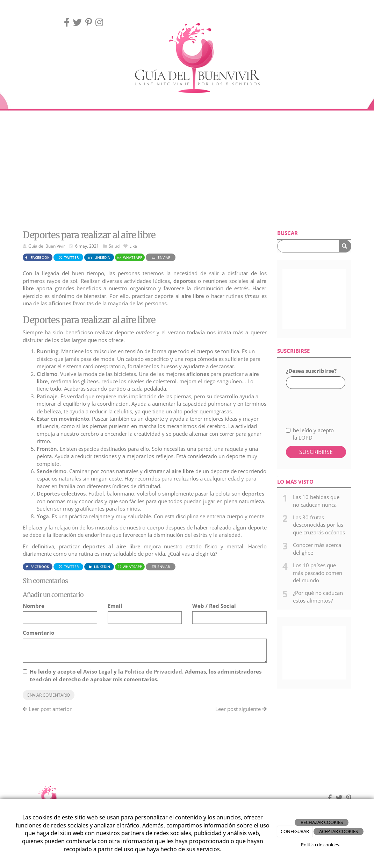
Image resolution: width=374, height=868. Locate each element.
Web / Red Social (214, 606)
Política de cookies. (321, 845)
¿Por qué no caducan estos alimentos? (318, 596)
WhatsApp (130, 257)
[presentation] (323, 404)
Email (115, 606)
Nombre (34, 606)
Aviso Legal (98, 671)
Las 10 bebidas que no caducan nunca (316, 501)
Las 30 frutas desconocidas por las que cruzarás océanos (319, 525)
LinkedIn (99, 257)
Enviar (160, 257)
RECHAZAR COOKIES (322, 822)
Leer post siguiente (241, 709)
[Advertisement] (187, 170)
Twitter (69, 257)
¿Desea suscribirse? (311, 371)
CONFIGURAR (295, 831)
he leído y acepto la (310, 434)
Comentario (38, 633)
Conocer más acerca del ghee (317, 549)
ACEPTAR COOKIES (339, 831)
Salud (114, 246)
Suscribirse (316, 452)
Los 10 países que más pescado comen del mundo (318, 573)
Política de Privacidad (153, 671)
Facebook (37, 257)
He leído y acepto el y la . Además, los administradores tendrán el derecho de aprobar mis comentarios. (146, 675)
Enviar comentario (49, 695)
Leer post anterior (47, 709)
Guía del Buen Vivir (47, 246)
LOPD (305, 437)
